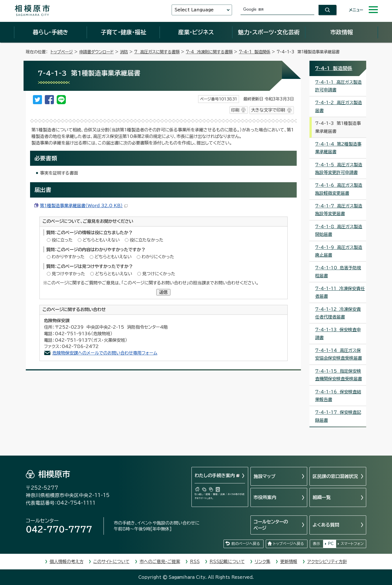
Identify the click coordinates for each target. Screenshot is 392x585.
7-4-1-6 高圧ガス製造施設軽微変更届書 (339, 189)
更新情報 (289, 562)
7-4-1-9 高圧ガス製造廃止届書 (339, 251)
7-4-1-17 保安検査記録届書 (338, 416)
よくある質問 (326, 525)
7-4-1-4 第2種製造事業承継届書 (338, 148)
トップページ (62, 52)
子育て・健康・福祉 (123, 32)
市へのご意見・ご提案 (160, 562)
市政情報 (342, 32)
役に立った (62, 240)
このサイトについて (111, 562)
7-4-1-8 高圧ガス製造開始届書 (339, 230)
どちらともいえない (101, 240)
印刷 (235, 110)
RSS (195, 562)
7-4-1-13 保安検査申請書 (338, 334)
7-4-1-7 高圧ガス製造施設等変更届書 (339, 210)
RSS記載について (227, 562)
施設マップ (265, 476)
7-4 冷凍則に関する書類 (209, 52)
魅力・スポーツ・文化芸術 (269, 32)
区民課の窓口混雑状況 (335, 476)
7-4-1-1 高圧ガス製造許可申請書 (338, 86)
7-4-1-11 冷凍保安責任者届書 (340, 292)
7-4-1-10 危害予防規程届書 (338, 272)
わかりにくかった (158, 257)
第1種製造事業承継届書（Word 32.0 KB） (84, 206)
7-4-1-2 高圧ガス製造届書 (339, 106)
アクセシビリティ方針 (327, 562)
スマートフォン (352, 544)
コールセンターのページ (271, 525)
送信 (163, 292)
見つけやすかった (68, 274)
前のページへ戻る (246, 544)
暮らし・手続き (50, 32)
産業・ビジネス (196, 32)
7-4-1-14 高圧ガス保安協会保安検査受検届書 (339, 354)
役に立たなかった (147, 240)
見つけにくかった (159, 274)
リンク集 (263, 562)
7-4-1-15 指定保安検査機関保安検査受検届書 (339, 375)
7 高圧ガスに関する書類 (157, 52)
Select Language (194, 10)
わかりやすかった (68, 257)
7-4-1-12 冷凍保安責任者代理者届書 (338, 313)
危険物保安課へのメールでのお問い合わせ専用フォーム (105, 353)
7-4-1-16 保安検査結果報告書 (338, 396)
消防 (124, 52)
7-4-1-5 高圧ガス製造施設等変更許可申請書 (339, 169)
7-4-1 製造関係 (255, 52)
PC (331, 544)
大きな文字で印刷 (268, 110)
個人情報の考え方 (67, 562)
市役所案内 (265, 497)
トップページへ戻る (288, 544)
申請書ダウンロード (96, 52)
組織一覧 (322, 497)
